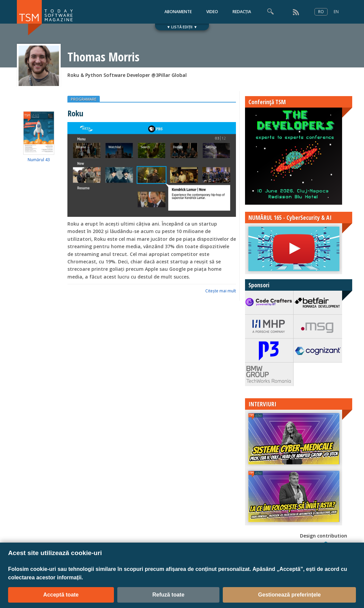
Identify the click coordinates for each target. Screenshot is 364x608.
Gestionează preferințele (290, 595)
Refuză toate (168, 595)
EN (336, 12)
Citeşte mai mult (221, 291)
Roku (75, 113)
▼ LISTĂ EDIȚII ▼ (182, 27)
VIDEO (212, 12)
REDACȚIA (242, 12)
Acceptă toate (61, 595)
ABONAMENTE (178, 12)
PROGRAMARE (84, 99)
